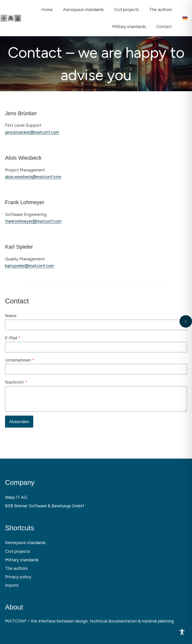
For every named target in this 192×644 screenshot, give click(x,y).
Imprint (12, 585)
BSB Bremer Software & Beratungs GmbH (45, 506)
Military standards (22, 560)
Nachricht (16, 382)
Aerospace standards (25, 543)
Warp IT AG (16, 497)
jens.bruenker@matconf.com (32, 132)
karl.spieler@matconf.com (29, 266)
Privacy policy (18, 577)
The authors (16, 568)
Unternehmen (20, 360)
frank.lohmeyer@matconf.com (33, 221)
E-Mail (13, 338)
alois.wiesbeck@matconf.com (33, 177)
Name (11, 316)
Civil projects (17, 551)
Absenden (19, 422)
